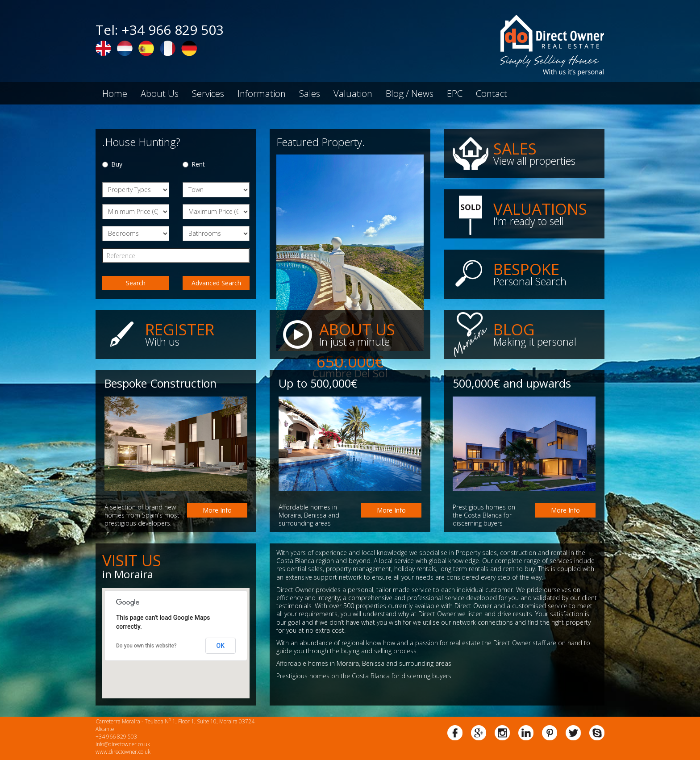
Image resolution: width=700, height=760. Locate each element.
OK (221, 646)
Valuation (353, 93)
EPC (455, 93)
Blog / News (410, 93)
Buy (112, 164)
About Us (160, 93)
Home (115, 93)
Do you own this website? (146, 646)
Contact (492, 93)
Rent (194, 164)
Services (208, 93)
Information (262, 93)
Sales (310, 93)
